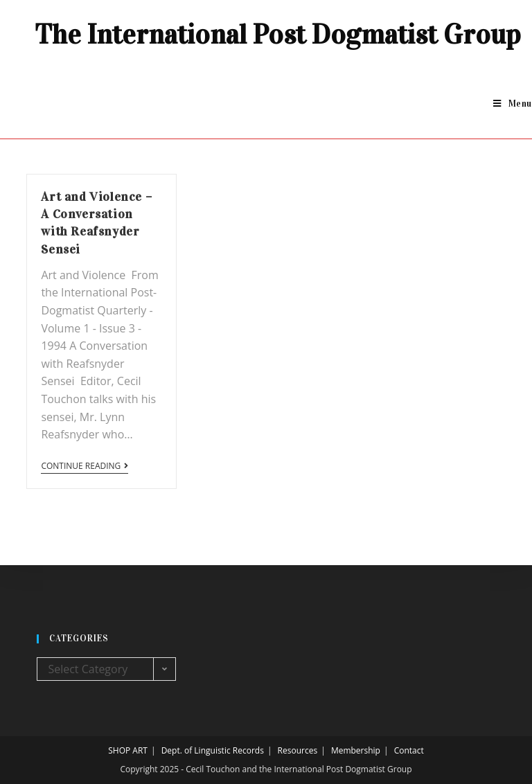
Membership (356, 750)
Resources (298, 750)
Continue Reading (85, 466)
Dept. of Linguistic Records (213, 750)
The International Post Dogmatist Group (278, 34)
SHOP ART (128, 750)
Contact (409, 750)
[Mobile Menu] (513, 104)
